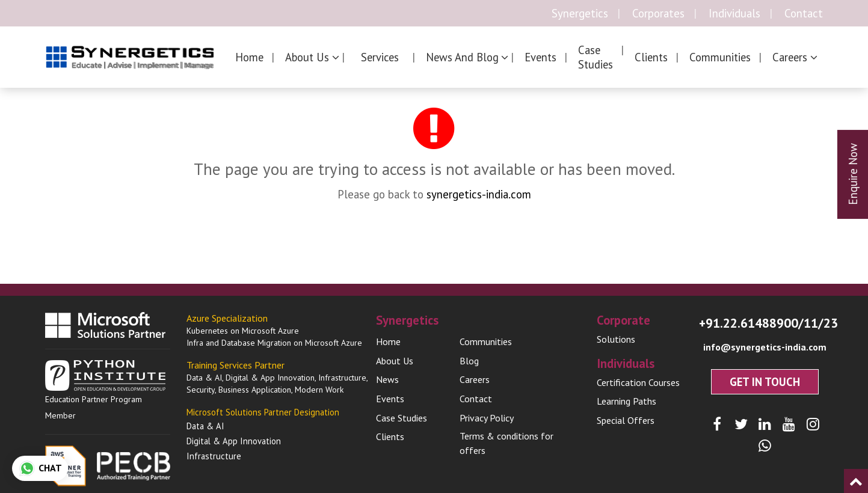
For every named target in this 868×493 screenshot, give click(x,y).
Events (540, 57)
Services (380, 57)
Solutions (616, 339)
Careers (475, 379)
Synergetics (580, 13)
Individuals (734, 13)
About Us (395, 361)
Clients (651, 57)
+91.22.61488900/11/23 (768, 323)
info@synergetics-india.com (765, 347)
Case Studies (596, 57)
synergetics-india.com (479, 194)
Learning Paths (626, 401)
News (387, 379)
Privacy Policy (487, 418)
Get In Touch (765, 382)
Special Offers (626, 420)
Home (249, 57)
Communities (720, 57)
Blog (469, 361)
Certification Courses (638, 382)
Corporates (658, 13)
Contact (804, 13)
